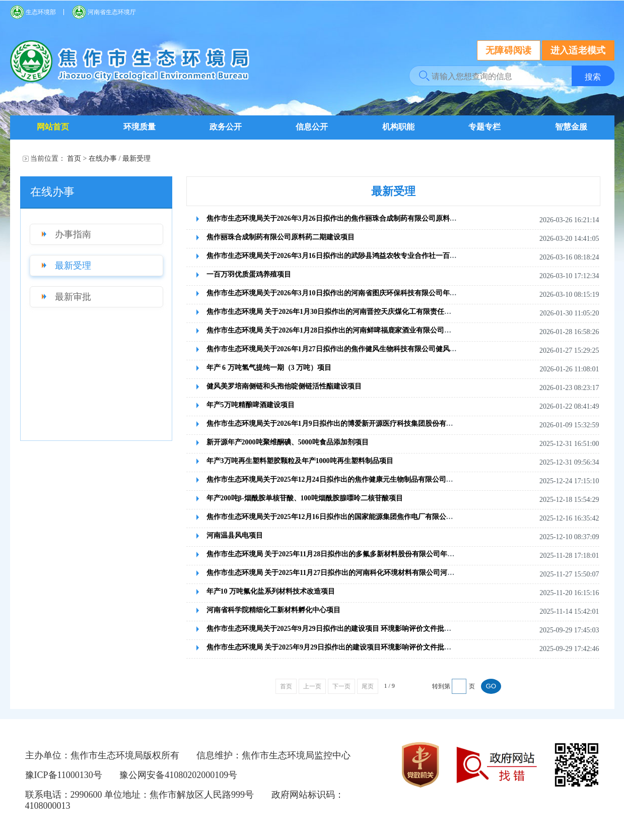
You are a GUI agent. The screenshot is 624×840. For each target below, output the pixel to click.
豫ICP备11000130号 (64, 775)
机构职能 (398, 127)
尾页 (368, 686)
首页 (74, 158)
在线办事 (103, 158)
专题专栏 (484, 127)
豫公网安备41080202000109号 (178, 775)
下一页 (341, 686)
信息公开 (312, 127)
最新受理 (136, 158)
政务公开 (226, 127)
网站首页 (53, 127)
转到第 (441, 686)
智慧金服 (571, 127)
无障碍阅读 (509, 50)
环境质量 (140, 127)
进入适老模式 (578, 50)
